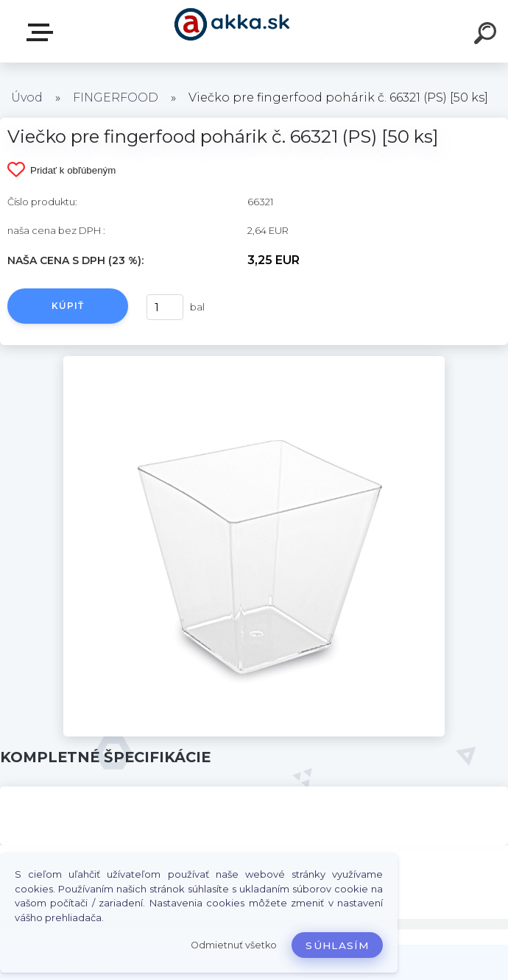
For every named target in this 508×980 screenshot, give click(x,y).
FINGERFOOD (116, 97)
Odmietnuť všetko (234, 945)
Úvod (27, 97)
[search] (487, 35)
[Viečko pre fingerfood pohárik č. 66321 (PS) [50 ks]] (254, 361)
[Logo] (232, 31)
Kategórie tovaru (43, 32)
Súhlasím (337, 945)
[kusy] (165, 307)
